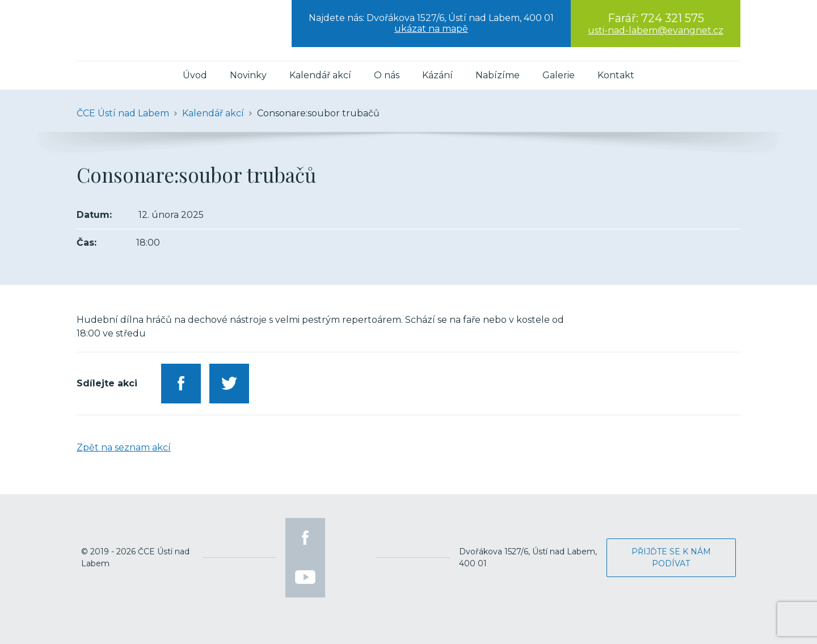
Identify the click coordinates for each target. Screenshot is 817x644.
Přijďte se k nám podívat (671, 557)
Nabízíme (498, 75)
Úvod (195, 75)
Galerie (559, 75)
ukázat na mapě (431, 29)
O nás (387, 75)
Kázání (437, 75)
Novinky (248, 75)
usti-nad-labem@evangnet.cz (656, 30)
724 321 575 (673, 18)
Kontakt (616, 75)
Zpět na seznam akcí (124, 447)
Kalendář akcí (320, 75)
